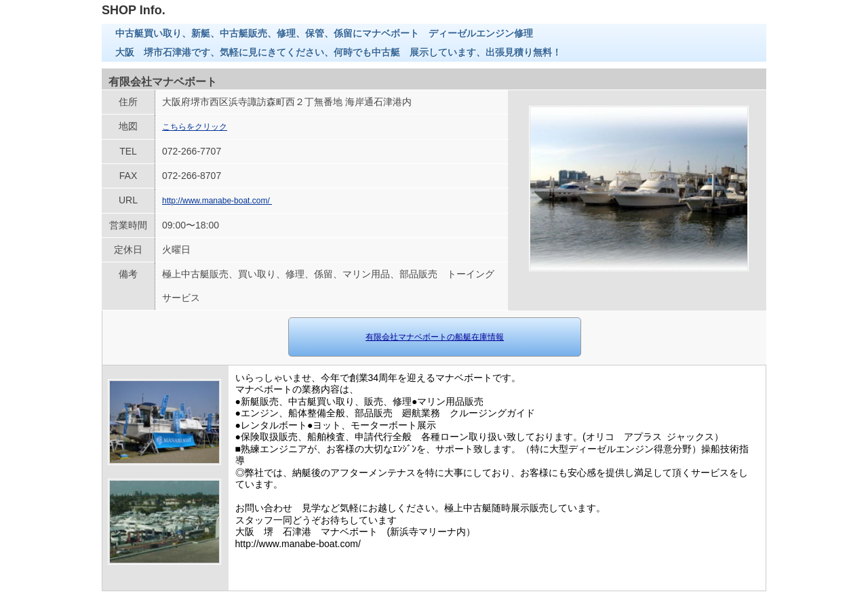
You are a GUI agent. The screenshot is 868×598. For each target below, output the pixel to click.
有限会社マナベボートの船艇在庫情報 (435, 337)
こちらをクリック (195, 127)
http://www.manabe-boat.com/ (217, 201)
